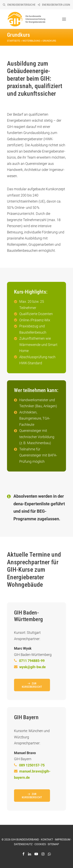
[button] (64, 19)
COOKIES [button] (40, 844)
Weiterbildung (31, 41)
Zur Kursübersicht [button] (32, 685)
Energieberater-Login (56, 5)
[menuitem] (19, 5)
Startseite (14, 41)
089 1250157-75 (32, 765)
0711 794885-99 (32, 661)
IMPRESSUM (63, 839)
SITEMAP (53, 844)
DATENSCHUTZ (23, 844)
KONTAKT (47, 839)
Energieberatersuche (22, 5)
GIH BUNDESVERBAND (25, 839)
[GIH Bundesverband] (26, 19)
